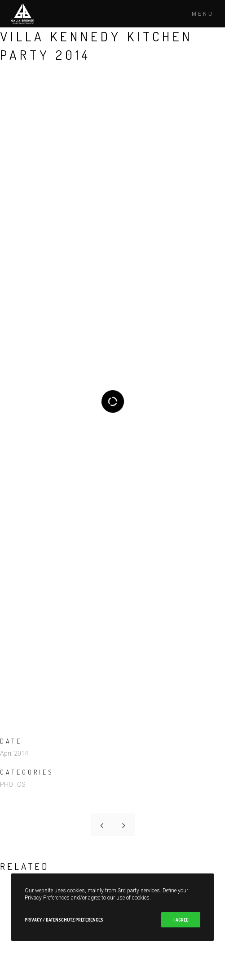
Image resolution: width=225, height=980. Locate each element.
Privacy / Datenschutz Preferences (64, 920)
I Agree (181, 920)
